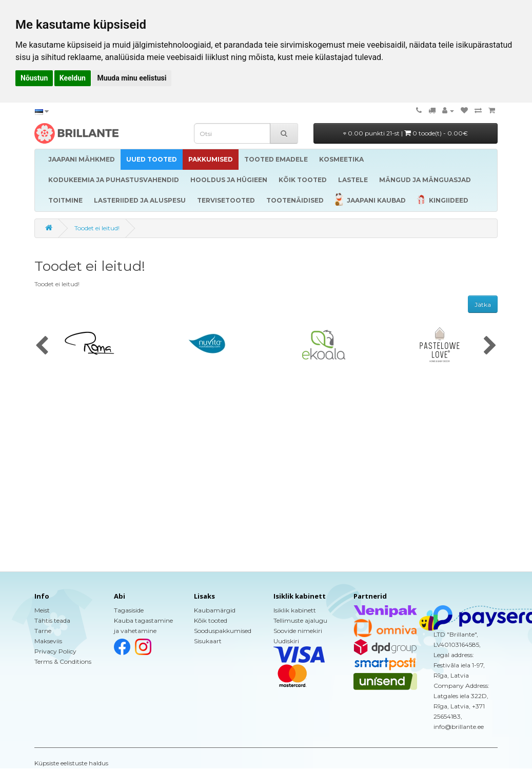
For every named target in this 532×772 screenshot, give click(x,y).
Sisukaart (208, 641)
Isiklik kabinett (295, 610)
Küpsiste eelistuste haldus (71, 763)
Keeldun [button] (73, 78)
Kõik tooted (211, 620)
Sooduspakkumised (223, 631)
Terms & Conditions (63, 661)
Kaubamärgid (215, 610)
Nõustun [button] (34, 78)
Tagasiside (129, 610)
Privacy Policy (55, 651)
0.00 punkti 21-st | (406, 133)
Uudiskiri (286, 641)
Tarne (43, 631)
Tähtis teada (52, 620)
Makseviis (48, 641)
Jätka (483, 304)
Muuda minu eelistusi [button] (132, 78)
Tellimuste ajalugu (300, 620)
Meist (42, 610)
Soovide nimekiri (298, 631)
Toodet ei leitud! (97, 228)
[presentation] (42, 346)
